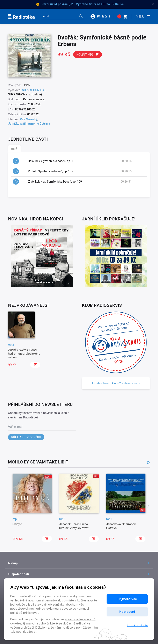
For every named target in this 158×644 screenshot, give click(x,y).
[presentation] (148, 507)
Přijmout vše (127, 599)
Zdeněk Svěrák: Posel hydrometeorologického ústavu (24, 354)
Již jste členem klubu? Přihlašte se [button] (116, 383)
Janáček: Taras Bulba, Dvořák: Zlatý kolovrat (74, 526)
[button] (102, 16)
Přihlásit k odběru (26, 437)
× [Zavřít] (153, 4)
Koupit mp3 (88, 55)
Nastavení (127, 612)
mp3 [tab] (14, 149)
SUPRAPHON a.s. (33, 90)
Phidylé (17, 524)
